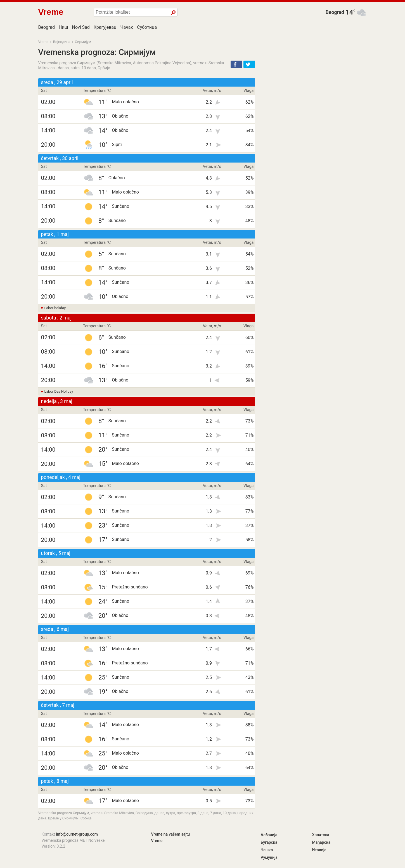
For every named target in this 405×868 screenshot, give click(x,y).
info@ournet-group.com (77, 834)
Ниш (63, 27)
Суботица (147, 27)
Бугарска (269, 842)
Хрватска (321, 835)
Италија (319, 850)
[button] (236, 64)
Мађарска (321, 842)
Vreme (43, 42)
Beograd (335, 12)
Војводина (62, 42)
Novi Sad (81, 27)
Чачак (127, 27)
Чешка (267, 850)
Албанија (269, 835)
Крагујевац (105, 27)
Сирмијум (83, 42)
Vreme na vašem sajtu (171, 834)
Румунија (269, 857)
